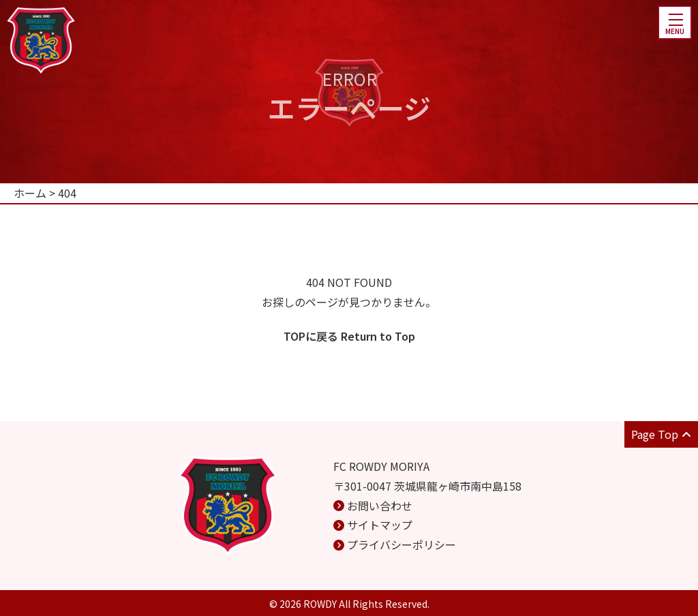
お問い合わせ (380, 506)
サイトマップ (380, 525)
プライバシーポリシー (401, 544)
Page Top (661, 434)
